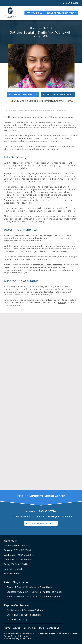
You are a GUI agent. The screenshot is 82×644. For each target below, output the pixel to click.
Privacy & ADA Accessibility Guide (53, 633)
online (61, 303)
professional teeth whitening (47, 265)
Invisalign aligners (23, 138)
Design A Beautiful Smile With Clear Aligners (30, 587)
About (17, 628)
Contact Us (53, 628)
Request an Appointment (61, 13)
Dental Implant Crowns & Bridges (25, 610)
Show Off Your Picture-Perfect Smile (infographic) (33, 597)
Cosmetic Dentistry (17, 620)
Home (7, 110)
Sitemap (24, 636)
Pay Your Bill (34, 13)
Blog (15, 110)
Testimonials (30, 628)
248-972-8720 (48, 146)
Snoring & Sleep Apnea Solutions (24, 615)
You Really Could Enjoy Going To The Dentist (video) (34, 592)
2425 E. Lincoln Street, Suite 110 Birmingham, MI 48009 (42, 101)
